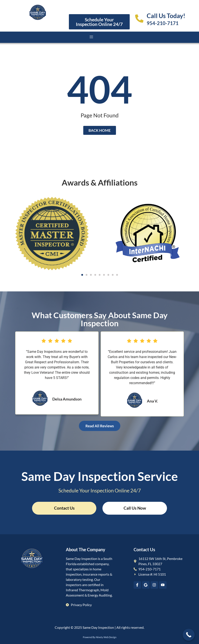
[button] (82, 275)
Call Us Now (135, 508)
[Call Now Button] (189, 635)
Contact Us (64, 508)
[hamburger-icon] (91, 37)
